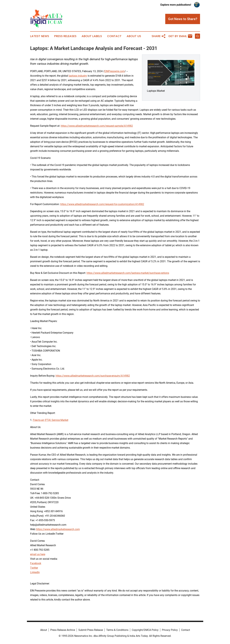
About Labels (92, 36)
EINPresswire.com (115, 71)
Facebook (36, 563)
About (44, 630)
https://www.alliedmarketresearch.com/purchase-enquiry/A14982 (93, 376)
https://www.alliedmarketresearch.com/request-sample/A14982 (97, 126)
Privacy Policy (170, 630)
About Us (134, 36)
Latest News (40, 36)
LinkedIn (35, 572)
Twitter (34, 568)
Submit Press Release (91, 630)
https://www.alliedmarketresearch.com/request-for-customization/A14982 (102, 204)
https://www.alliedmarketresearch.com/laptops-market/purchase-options (128, 273)
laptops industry (78, 76)
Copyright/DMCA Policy (145, 630)
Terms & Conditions (117, 630)
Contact (114, 36)
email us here (38, 554)
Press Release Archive (63, 630)
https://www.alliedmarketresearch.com (58, 529)
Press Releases (65, 36)
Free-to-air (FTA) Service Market (51, 420)
